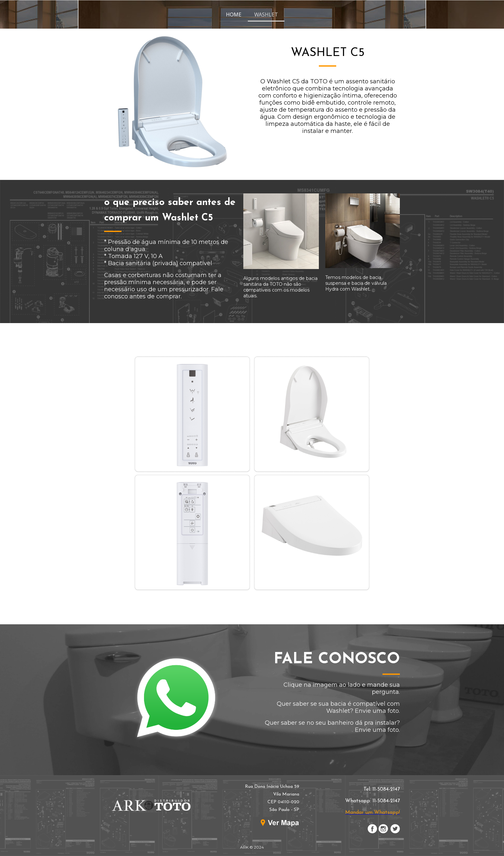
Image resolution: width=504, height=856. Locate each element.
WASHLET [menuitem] (266, 14)
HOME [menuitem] (234, 14)
